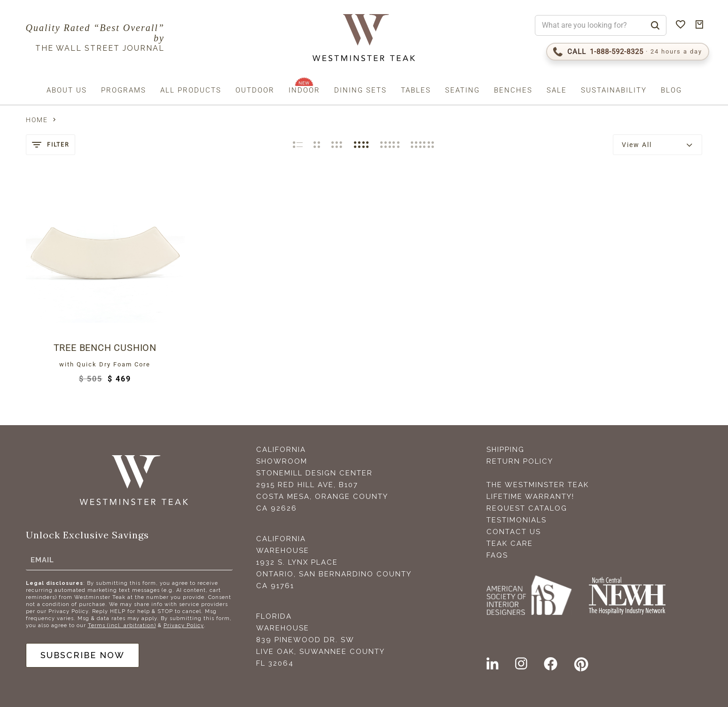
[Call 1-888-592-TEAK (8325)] (628, 52)
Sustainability (614, 90)
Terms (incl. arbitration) (122, 625)
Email (42, 560)
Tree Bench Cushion (105, 348)
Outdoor (255, 90)
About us (67, 90)
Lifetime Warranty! (530, 497)
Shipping (505, 450)
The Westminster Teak (538, 485)
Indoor (304, 90)
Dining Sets (360, 90)
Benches (513, 90)
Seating (462, 90)
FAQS (497, 555)
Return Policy (520, 461)
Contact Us (514, 532)
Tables (416, 90)
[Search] (655, 25)
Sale (557, 90)
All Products (191, 90)
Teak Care (510, 544)
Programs (124, 90)
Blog (671, 90)
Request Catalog (527, 508)
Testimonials (517, 520)
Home (37, 120)
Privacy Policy (184, 625)
